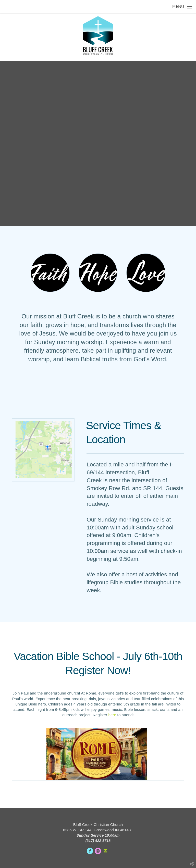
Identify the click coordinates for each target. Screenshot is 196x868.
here (112, 715)
